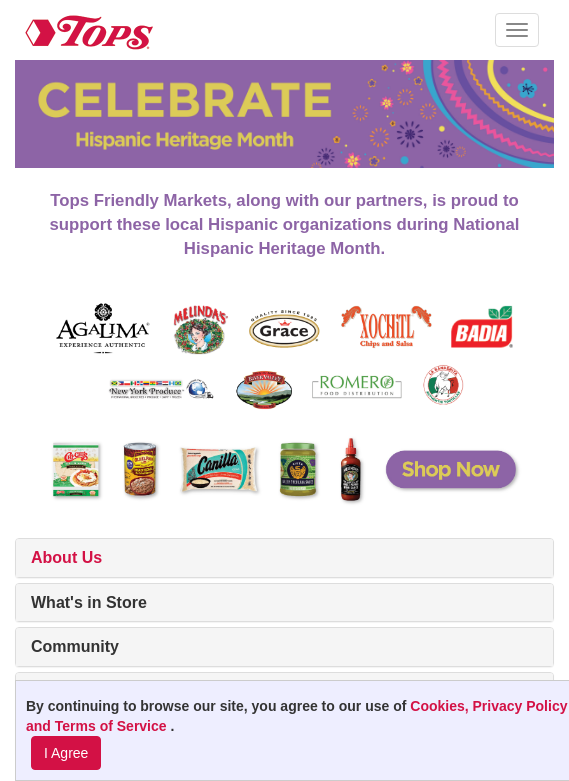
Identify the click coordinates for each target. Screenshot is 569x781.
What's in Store (89, 602)
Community (75, 646)
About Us (66, 557)
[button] (517, 30)
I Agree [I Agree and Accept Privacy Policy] (66, 753)
